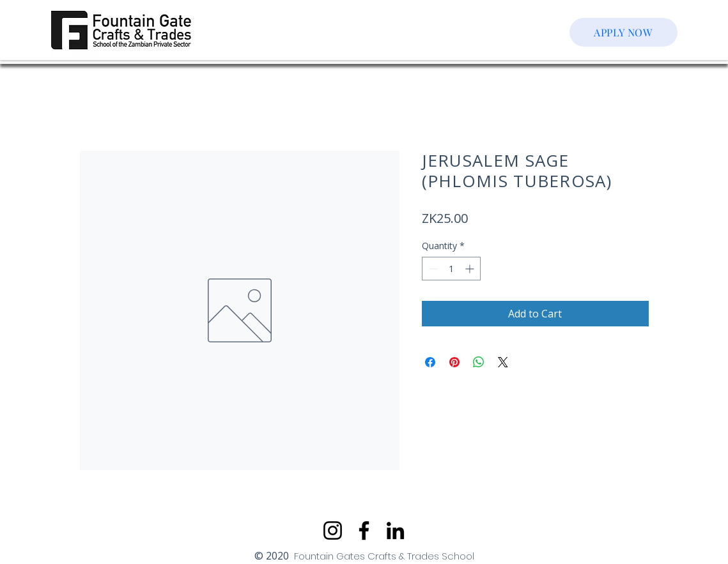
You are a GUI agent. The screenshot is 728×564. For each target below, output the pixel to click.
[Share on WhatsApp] (479, 362)
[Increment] (471, 269)
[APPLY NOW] (623, 32)
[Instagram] (333, 530)
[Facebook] (364, 530)
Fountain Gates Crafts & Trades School (384, 556)
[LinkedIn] (395, 530)
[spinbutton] (451, 269)
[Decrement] (432, 269)
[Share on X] (503, 362)
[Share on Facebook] (430, 362)
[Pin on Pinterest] (454, 362)
